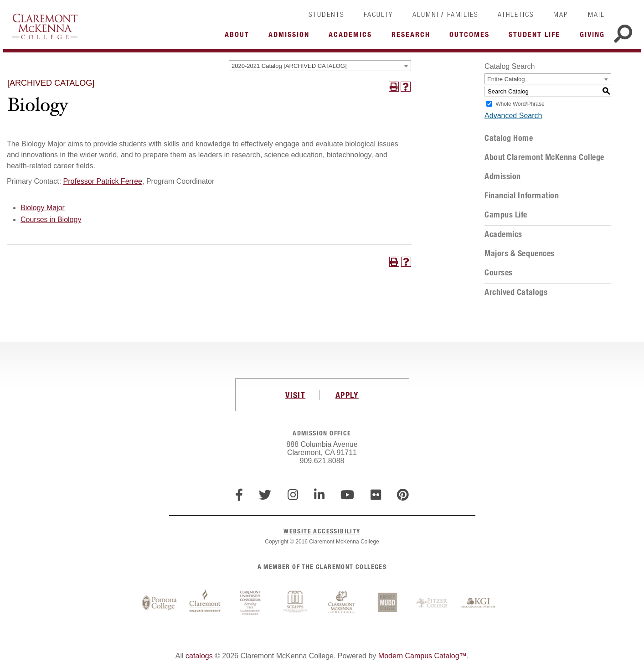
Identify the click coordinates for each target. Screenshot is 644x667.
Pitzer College (433, 603)
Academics (503, 234)
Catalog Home (509, 138)
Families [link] (463, 14)
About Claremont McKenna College (544, 157)
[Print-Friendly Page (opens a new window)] (394, 87)
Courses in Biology (51, 220)
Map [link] (561, 14)
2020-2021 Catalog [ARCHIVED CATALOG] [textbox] (289, 66)
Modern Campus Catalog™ (422, 656)
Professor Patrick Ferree (103, 181)
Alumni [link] (426, 14)
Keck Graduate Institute (479, 603)
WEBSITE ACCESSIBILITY (322, 531)
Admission (503, 176)
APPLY (347, 395)
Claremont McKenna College (45, 26)
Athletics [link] (516, 14)
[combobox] (320, 66)
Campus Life (506, 215)
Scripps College (296, 603)
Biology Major (43, 208)
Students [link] (327, 14)
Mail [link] (596, 14)
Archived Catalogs (516, 292)
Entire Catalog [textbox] (506, 79)
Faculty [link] (378, 14)
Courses (499, 273)
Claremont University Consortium (251, 603)
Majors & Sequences (520, 253)
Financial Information (522, 196)
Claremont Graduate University (205, 603)
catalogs (199, 656)
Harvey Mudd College (387, 603)
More (239, 37)
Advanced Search (513, 116)
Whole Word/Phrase (520, 104)
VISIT (295, 395)
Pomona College (160, 603)
